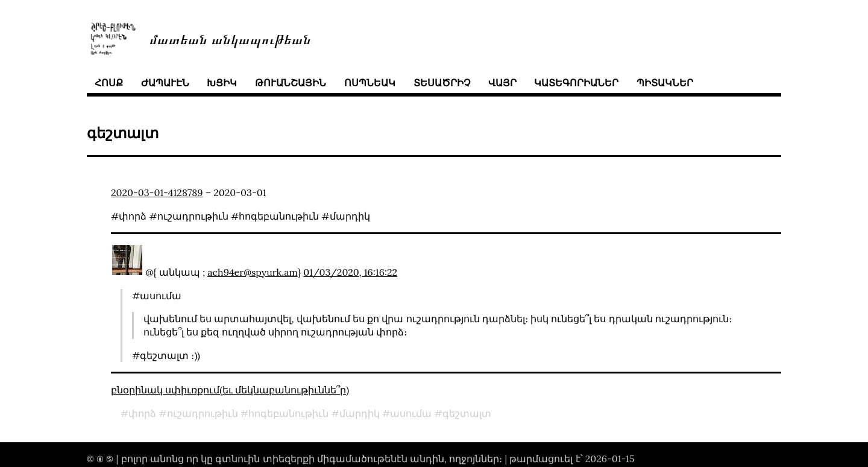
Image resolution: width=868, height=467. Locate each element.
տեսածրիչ (442, 83)
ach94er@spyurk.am (252, 272)
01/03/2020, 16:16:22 (350, 272)
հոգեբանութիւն (288, 413)
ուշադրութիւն (203, 413)
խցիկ (222, 83)
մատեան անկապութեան (230, 38)
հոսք (109, 83)
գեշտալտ (467, 413)
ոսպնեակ (370, 83)
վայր (502, 83)
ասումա (411, 413)
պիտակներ (665, 83)
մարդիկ (360, 413)
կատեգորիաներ (576, 83)
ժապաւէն (165, 83)
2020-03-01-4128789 (157, 192)
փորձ (142, 413)
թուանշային (291, 83)
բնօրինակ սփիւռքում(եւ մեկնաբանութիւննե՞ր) (230, 390)
